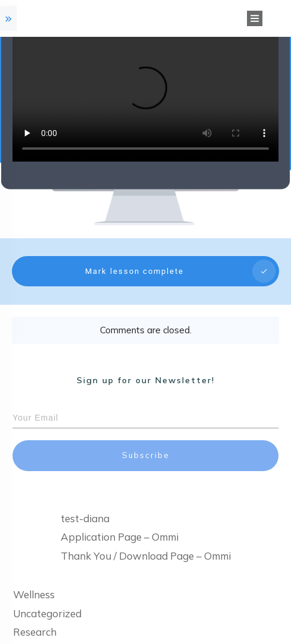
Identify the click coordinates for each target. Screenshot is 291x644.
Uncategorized (47, 601)
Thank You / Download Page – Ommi (146, 543)
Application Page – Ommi (120, 525)
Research (35, 620)
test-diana (85, 506)
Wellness (34, 583)
